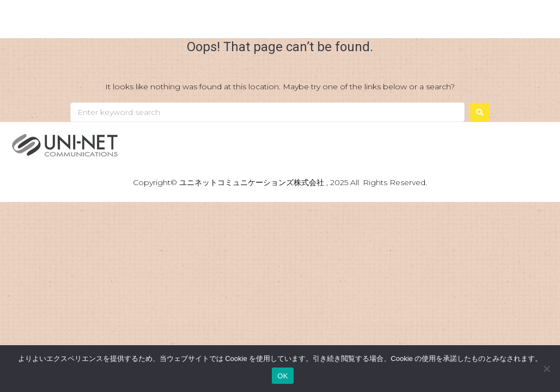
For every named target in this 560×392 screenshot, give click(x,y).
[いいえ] (546, 369)
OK (282, 376)
